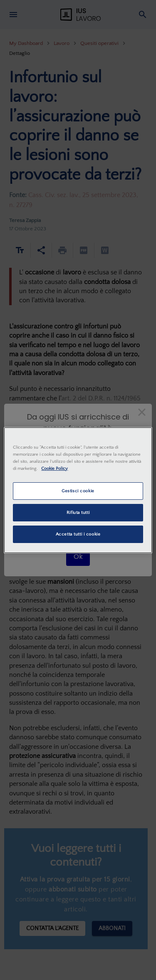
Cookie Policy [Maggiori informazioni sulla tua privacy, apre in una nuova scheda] (54, 468)
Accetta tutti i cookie (78, 534)
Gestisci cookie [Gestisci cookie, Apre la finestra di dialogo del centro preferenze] (78, 491)
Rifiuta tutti (78, 512)
